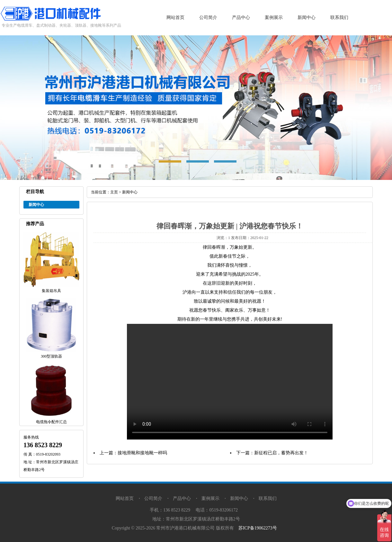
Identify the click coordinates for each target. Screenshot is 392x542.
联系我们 (339, 18)
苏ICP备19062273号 (258, 528)
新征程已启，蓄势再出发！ (281, 453)
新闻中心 (307, 18)
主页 (114, 192)
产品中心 (241, 18)
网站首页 (175, 18)
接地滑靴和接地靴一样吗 (142, 453)
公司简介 (208, 18)
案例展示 (274, 18)
